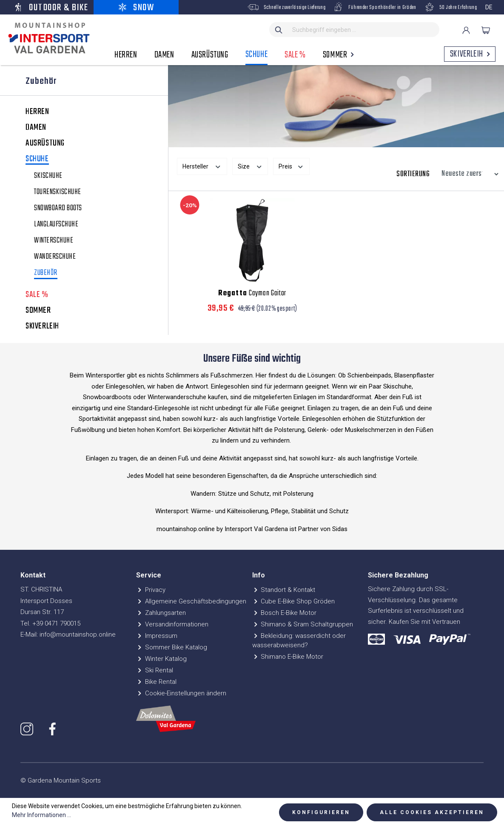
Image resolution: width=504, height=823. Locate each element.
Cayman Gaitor (252, 294)
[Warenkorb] (486, 30)
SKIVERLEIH (42, 326)
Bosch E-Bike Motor (285, 613)
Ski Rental (155, 670)
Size (250, 166)
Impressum (157, 636)
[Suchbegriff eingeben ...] (364, 30)
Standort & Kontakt (284, 590)
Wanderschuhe (55, 257)
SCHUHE (37, 160)
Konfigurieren (321, 812)
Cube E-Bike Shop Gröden (294, 601)
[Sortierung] (468, 174)
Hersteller (202, 166)
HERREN (37, 112)
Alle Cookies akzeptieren (432, 812)
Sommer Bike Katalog (172, 647)
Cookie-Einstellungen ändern (181, 693)
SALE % (37, 295)
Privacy (151, 590)
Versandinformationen (172, 624)
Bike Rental (156, 682)
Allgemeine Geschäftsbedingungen (191, 601)
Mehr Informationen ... (41, 815)
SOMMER (38, 311)
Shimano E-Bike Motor (288, 657)
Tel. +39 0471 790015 (50, 623)
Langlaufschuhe (56, 225)
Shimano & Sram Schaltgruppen (303, 624)
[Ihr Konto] (466, 30)
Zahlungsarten (161, 613)
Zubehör (46, 274)
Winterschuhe (54, 241)
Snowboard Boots (58, 209)
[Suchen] (279, 30)
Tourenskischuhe (58, 192)
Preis (291, 166)
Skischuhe (48, 176)
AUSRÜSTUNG (45, 143)
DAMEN (36, 128)
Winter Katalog (161, 659)
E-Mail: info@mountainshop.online (68, 634)
